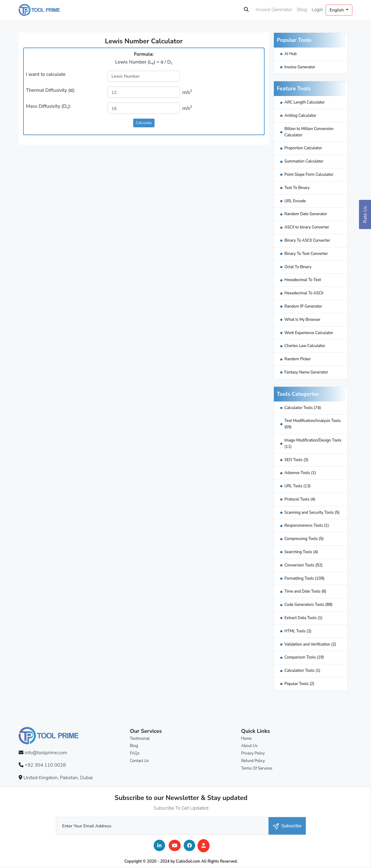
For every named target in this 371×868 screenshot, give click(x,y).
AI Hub (291, 54)
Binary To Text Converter (306, 254)
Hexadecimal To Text (303, 280)
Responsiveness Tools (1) (307, 525)
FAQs (135, 753)
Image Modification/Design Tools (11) (313, 443)
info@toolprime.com (46, 753)
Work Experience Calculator (309, 333)
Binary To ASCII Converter (307, 240)
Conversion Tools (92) (304, 565)
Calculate (144, 123)
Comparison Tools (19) (304, 657)
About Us (249, 746)
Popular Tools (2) (299, 684)
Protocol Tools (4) (300, 499)
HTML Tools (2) (298, 631)
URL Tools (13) (297, 486)
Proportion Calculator (303, 148)
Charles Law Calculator (305, 346)
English (337, 10)
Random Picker (297, 359)
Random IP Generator (303, 306)
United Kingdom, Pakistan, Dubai (58, 778)
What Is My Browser (302, 320)
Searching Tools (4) (301, 552)
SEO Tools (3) (296, 460)
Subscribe (287, 826)
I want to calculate (46, 74)
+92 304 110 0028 (45, 765)
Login (317, 10)
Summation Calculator (304, 161)
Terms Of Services (257, 768)
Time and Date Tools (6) (305, 591)
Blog (302, 10)
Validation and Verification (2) (310, 644)
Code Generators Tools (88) (308, 605)
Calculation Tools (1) (302, 671)
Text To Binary (297, 188)
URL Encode (295, 201)
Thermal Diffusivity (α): (51, 90)
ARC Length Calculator (305, 102)
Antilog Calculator (300, 116)
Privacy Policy (253, 753)
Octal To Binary (298, 267)
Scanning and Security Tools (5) (312, 513)
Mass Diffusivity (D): (49, 106)
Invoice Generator (274, 10)
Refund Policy (253, 761)
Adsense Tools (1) (300, 473)
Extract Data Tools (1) (303, 618)
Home (246, 739)
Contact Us (139, 761)
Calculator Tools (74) (303, 408)
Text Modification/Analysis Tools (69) (313, 424)
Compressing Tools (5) (304, 539)
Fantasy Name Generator (306, 372)
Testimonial (140, 739)
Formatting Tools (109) (304, 578)
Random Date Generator (306, 214)
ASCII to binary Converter (307, 227)
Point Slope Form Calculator (309, 175)
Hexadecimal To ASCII (304, 293)
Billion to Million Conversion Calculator (309, 132)
